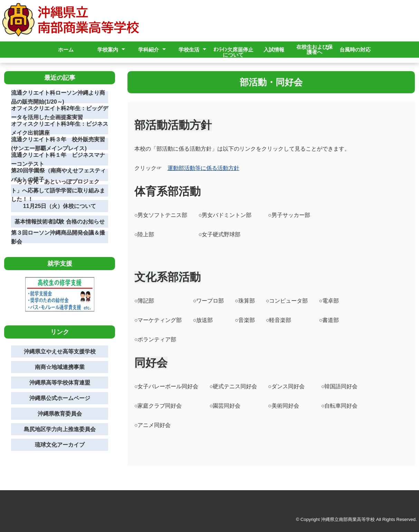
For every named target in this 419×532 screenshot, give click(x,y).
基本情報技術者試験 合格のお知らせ (59, 222)
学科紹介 (149, 50)
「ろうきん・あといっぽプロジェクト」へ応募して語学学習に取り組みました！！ (58, 191)
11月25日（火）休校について (60, 206)
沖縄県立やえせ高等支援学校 (60, 351)
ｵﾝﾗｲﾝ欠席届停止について (233, 52)
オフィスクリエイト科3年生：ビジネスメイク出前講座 (60, 128)
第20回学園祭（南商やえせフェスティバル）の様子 (58, 175)
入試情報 (274, 50)
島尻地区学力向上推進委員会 (60, 429)
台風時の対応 (355, 50)
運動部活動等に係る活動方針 (203, 168)
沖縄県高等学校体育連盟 (60, 383)
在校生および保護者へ (315, 49)
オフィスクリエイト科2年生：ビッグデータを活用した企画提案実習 (60, 113)
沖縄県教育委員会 (60, 414)
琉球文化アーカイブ (60, 445)
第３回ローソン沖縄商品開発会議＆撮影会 (58, 237)
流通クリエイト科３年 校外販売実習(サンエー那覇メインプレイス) (58, 144)
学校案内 (108, 50)
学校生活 (189, 50)
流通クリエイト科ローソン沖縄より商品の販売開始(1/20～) (58, 97)
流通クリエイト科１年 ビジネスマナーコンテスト (58, 159)
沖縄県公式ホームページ (60, 398)
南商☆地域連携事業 (60, 367)
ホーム (66, 50)
